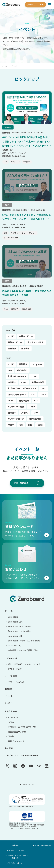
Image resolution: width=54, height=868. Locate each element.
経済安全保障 (35, 419)
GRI (21, 425)
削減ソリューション (17, 376)
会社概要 (9, 748)
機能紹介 (23, 364)
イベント (15, 66)
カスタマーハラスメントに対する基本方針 (15, 857)
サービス (9, 611)
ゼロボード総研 (15, 669)
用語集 (11, 736)
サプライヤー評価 (16, 407)
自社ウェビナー (26, 336)
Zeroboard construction (20, 631)
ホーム (5, 66)
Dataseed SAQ (15, 645)
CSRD (24, 382)
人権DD (25, 413)
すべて (11, 336)
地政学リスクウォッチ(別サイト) (23, 650)
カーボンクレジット (17, 395)
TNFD (32, 407)
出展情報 (12, 348)
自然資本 (12, 413)
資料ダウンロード (35, 4)
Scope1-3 (37, 364)
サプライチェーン (16, 419)
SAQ (36, 413)
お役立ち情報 (11, 711)
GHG (30, 425)
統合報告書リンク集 (17, 732)
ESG (36, 401)
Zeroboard (13, 617)
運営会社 (15, 845)
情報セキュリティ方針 (15, 850)
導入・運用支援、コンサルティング (24, 664)
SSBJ (43, 395)
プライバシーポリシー (15, 863)
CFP (33, 395)
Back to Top (28, 784)
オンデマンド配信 (35, 342)
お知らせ (9, 703)
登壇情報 (25, 348)
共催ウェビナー (15, 342)
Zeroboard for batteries (19, 626)
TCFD (34, 376)
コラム (11, 722)
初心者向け (22, 370)
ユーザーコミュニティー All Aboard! (21, 755)
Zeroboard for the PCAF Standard (24, 641)
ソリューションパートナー (20, 682)
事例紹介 (9, 689)
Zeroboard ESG (15, 622)
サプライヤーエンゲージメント (22, 388)
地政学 (11, 425)
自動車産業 (24, 401)
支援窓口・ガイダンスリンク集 (22, 727)
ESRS (40, 425)
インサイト (13, 717)
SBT (43, 388)
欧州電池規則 (38, 382)
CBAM (11, 401)
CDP (10, 370)
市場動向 (12, 382)
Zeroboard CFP (15, 636)
